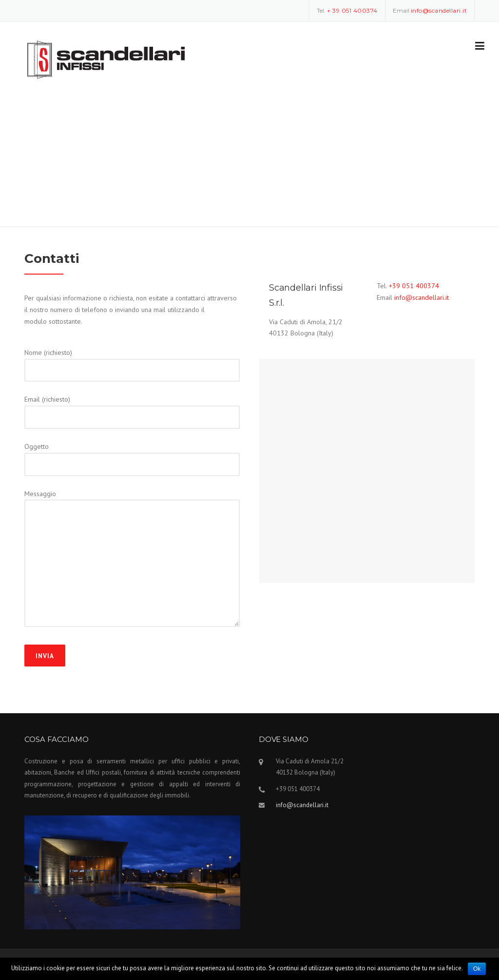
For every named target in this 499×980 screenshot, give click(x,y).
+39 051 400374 (414, 286)
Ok (477, 969)
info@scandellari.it (422, 297)
